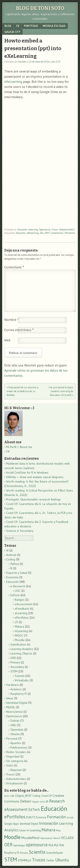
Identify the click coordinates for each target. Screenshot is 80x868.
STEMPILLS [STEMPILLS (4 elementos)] (24, 860)
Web (7, 340)
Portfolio (31, 26)
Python (15, 564)
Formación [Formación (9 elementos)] (57, 817)
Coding (11, 559)
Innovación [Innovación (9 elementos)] (49, 823)
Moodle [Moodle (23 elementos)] (12, 837)
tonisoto (22, 62)
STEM (14, 671)
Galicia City (12, 32)
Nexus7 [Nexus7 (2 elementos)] (57, 838)
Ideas (10, 698)
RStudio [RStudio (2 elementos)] (24, 853)
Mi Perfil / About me (19, 447)
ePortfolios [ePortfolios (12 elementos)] (15, 817)
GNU (13, 725)
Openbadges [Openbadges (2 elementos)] (19, 845)
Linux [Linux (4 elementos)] (23, 830)
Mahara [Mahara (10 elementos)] (48, 830)
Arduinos (16, 689)
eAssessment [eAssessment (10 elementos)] (16, 809)
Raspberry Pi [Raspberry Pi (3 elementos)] (12, 853)
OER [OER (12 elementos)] (8, 845)
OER (47, 233)
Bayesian (16, 770)
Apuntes (16, 743)
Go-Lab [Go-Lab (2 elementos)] (70, 818)
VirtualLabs (22, 680)
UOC (18, 591)
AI (7, 550)
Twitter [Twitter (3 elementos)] (50, 860)
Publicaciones (19, 747)
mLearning (21, 631)
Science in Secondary (20, 531)
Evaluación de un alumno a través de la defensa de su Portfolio (23, 391)
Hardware (12, 685)
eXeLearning (13, 81)
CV (18, 26)
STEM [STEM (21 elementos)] (11, 859)
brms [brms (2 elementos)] (7, 796)
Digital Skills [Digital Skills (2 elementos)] (39, 802)
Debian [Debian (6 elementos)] (26, 801)
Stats (10, 765)
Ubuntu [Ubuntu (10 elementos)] (62, 860)
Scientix (20, 676)
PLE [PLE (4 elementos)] (56, 845)
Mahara (19, 627)
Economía (12, 577)
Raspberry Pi (19, 694)
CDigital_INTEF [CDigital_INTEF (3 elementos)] (23, 796)
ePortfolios (22, 618)
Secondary (17, 667)
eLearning (33, 230)
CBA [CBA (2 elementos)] (12, 796)
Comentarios (57, 233)
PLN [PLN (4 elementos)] (62, 845)
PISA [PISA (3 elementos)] (51, 845)
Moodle (20, 640)
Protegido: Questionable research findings (33, 499)
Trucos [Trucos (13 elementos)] (39, 860)
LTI (16, 622)
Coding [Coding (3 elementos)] (36, 796)
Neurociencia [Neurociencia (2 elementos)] (47, 838)
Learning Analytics (22, 649)
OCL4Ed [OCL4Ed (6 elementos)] (67, 838)
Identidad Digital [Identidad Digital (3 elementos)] (29, 824)
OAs (42, 233)
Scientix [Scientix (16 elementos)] (37, 852)
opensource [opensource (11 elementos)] (37, 845)
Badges (20, 600)
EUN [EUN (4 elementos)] (29, 817)
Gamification (18, 644)
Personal (12, 739)
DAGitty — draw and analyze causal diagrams (35, 477)
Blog (8, 26)
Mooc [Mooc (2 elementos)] (58, 831)
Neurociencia (14, 712)
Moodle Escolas (54, 26)
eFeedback (22, 609)
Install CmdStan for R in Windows (27, 473)
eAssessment (24, 604)
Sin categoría (15, 761)
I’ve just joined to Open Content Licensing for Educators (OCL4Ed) (61, 391)
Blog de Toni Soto (40, 8)
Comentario (14, 267)
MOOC (19, 635)
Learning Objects (21, 653)
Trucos (55, 230)
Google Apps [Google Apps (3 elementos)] (12, 824)
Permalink (70, 233)
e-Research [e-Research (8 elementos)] (55, 801)
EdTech (15, 595)
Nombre (12, 320)
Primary (15, 662)
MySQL (11, 707)
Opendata (17, 730)
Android (11, 555)
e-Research (18, 586)
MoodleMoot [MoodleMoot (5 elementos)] (31, 838)
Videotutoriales (66, 230)
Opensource (45, 230)
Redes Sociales (16, 752)
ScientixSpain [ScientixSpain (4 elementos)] (55, 853)
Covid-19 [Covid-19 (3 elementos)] (46, 796)
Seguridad (13, 756)
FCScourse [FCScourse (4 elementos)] (39, 817)
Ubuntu (15, 734)
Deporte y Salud (17, 573)
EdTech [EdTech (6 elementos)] (34, 810)
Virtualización (15, 783)
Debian (15, 721)
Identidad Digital (17, 703)
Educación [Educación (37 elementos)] (54, 809)
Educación (22, 230)
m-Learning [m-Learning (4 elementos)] (34, 830)
